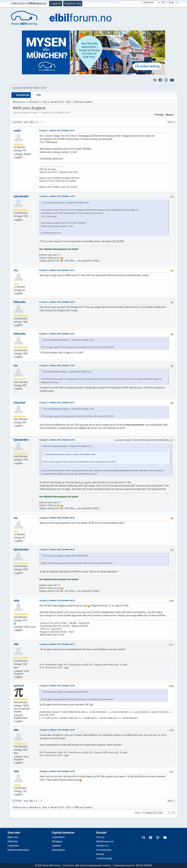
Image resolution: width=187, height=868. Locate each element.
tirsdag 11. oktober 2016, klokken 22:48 (57, 440)
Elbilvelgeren (59, 850)
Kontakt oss (102, 846)
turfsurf (19, 686)
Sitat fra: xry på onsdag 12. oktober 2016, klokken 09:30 (66, 556)
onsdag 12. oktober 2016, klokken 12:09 (57, 686)
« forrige (159, 115)
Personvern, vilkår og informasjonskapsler (82, 865)
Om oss (100, 837)
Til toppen (17, 801)
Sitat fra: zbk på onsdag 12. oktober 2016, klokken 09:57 (66, 692)
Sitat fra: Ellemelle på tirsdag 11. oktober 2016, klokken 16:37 (68, 372)
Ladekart (56, 846)
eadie (17, 131)
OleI (16, 771)
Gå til (137, 813)
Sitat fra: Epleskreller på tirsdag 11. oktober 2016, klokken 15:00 (69, 340)
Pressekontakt (104, 850)
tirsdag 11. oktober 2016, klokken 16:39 (57, 334)
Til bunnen (17, 122)
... (40, 122)
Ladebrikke (13, 846)
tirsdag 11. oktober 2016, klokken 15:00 (57, 196)
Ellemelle (20, 302)
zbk (16, 644)
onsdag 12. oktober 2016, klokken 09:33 (57, 550)
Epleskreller (21, 196)
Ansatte (100, 854)
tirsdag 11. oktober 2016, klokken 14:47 (57, 131)
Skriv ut (171, 122)
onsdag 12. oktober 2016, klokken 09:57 (57, 644)
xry (16, 270)
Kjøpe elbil (13, 837)
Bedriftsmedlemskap (18, 850)
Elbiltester (13, 841)
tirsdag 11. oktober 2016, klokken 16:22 (57, 270)
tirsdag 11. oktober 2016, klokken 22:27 (57, 403)
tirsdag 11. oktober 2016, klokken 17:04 (57, 365)
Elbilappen (57, 841)
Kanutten (20, 403)
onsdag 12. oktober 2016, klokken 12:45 (57, 730)
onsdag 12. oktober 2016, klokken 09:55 (57, 600)
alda (17, 600)
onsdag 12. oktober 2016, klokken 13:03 (57, 771)
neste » (170, 115)
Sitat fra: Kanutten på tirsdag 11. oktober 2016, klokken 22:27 (68, 446)
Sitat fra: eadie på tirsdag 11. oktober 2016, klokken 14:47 (66, 203)
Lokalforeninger (104, 858)
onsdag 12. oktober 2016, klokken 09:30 (57, 518)
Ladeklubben (58, 837)
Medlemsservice (105, 841)
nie (16, 365)
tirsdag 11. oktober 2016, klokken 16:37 (57, 302)
